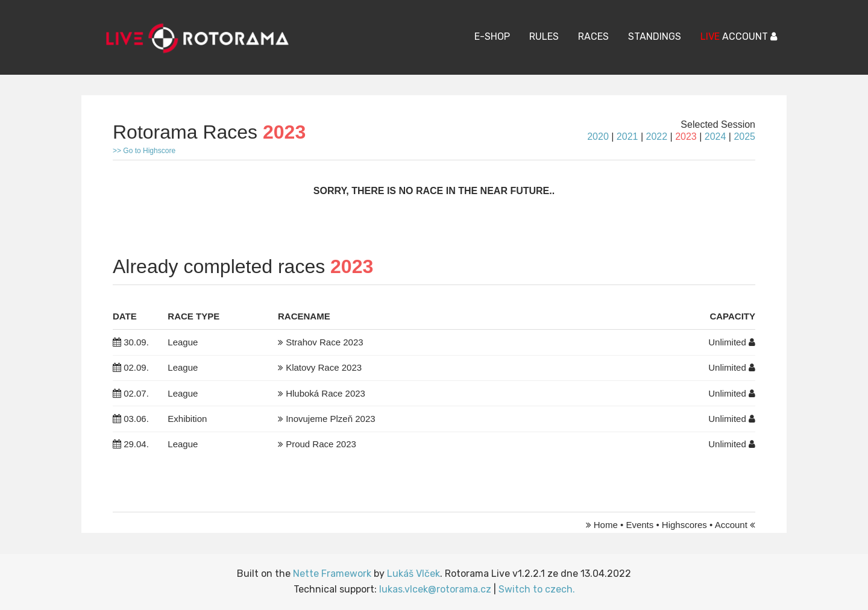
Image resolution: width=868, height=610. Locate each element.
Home (606, 525)
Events (640, 525)
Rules (544, 36)
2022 (656, 137)
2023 (686, 137)
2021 (627, 137)
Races (593, 36)
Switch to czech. (537, 589)
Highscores (684, 525)
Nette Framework (332, 574)
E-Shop (492, 36)
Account (731, 525)
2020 (598, 137)
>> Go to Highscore (144, 151)
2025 (744, 137)
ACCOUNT (739, 36)
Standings (655, 36)
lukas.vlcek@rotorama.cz (435, 589)
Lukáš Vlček (414, 574)
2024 (715, 137)
